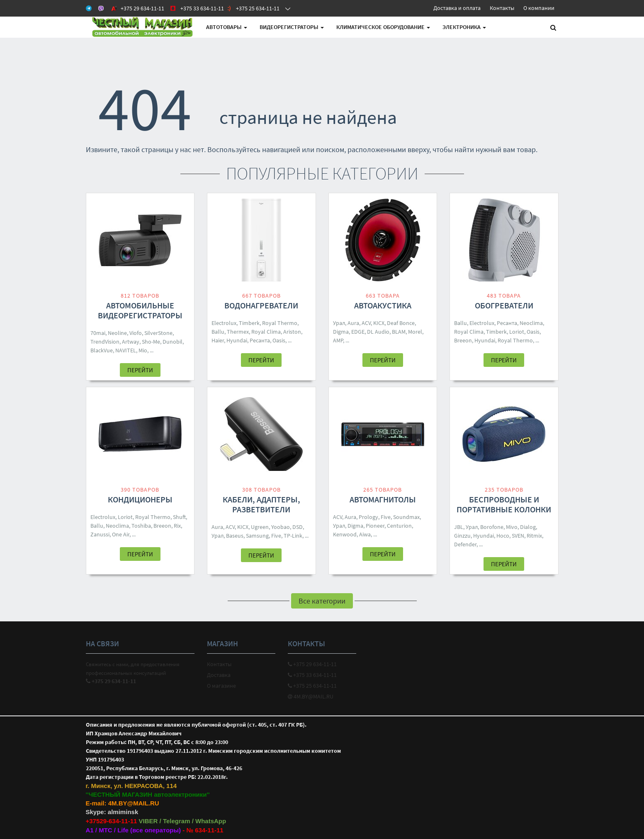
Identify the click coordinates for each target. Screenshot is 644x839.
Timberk (249, 323)
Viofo (136, 333)
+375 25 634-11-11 (312, 686)
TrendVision (105, 342)
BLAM (399, 332)
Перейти (140, 370)
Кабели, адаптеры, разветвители (261, 504)
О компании (539, 8)
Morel (415, 332)
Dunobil (173, 342)
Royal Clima (266, 332)
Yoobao (281, 527)
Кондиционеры (140, 499)
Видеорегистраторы (292, 27)
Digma (341, 332)
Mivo (512, 527)
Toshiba (141, 526)
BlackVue (102, 350)
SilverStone (158, 333)
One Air (121, 534)
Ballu (218, 332)
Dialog (528, 527)
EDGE (358, 332)
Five (276, 536)
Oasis (279, 340)
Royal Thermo (280, 323)
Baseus (235, 536)
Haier (218, 340)
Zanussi (100, 534)
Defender (465, 544)
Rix (177, 526)
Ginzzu (462, 536)
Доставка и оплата (457, 8)
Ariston (292, 332)
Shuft (179, 517)
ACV (366, 323)
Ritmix (534, 536)
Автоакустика (383, 305)
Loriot (517, 332)
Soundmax (406, 517)
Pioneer (375, 526)
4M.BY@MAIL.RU (311, 696)
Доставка (219, 675)
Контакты (502, 8)
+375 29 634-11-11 (312, 664)
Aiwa (365, 534)
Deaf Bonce (401, 323)
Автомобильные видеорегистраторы (140, 310)
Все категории (322, 601)
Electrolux (224, 323)
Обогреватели (504, 305)
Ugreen (260, 527)
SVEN (518, 536)
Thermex (238, 332)
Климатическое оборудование (383, 27)
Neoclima (531, 323)
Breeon (463, 340)
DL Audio (378, 332)
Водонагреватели (261, 305)
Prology (368, 517)
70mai (98, 333)
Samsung (257, 536)
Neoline (117, 333)
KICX (379, 323)
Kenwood (345, 534)
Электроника (464, 27)
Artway (131, 342)
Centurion (399, 526)
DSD (298, 527)
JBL (459, 527)
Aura (353, 323)
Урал (339, 323)
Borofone (492, 527)
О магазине (221, 686)
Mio (143, 350)
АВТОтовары (227, 27)
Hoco (503, 536)
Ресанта (260, 340)
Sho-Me (151, 342)
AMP (338, 340)
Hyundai (237, 340)
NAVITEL (126, 350)
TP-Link (293, 536)
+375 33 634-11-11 (312, 675)
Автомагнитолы (383, 499)
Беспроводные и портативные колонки (504, 504)
